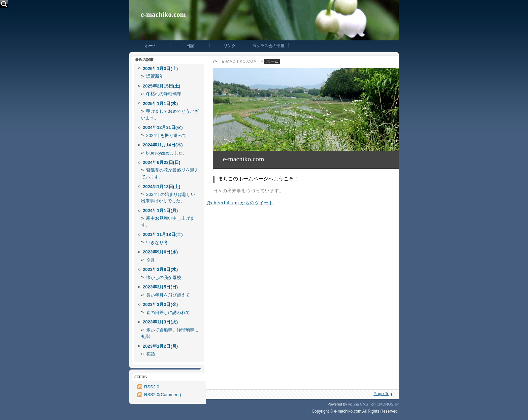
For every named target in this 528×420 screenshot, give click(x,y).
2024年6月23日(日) (161, 162)
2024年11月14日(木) (163, 145)
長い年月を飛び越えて (168, 295)
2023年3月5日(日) (160, 287)
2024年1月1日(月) (160, 211)
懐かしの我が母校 (164, 277)
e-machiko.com (163, 14)
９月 (151, 260)
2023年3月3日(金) (160, 304)
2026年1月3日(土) (160, 68)
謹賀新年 (155, 76)
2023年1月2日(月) (160, 346)
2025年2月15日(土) (161, 86)
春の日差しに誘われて (168, 312)
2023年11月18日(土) (163, 234)
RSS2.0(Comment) (163, 395)
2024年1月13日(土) (161, 187)
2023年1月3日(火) (160, 322)
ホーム (151, 46)
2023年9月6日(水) (160, 252)
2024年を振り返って (166, 135)
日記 (190, 46)
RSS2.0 (152, 387)
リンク (230, 46)
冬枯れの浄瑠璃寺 (164, 94)
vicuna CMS (358, 404)
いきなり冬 (157, 242)
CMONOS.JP (388, 404)
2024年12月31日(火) (163, 127)
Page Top (383, 394)
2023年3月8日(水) (160, 269)
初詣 (151, 354)
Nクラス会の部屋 (269, 46)
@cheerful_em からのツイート (240, 203)
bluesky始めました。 (167, 153)
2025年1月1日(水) (160, 103)
